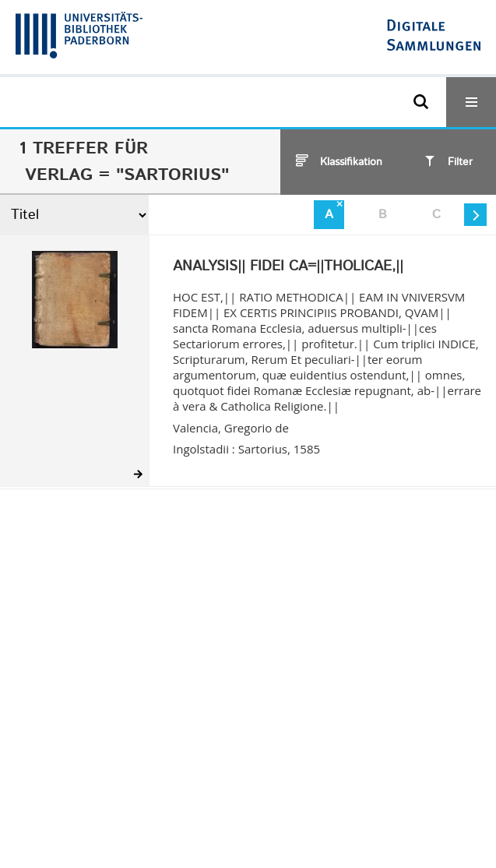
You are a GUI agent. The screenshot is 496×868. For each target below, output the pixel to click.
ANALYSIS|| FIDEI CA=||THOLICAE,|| (288, 267)
